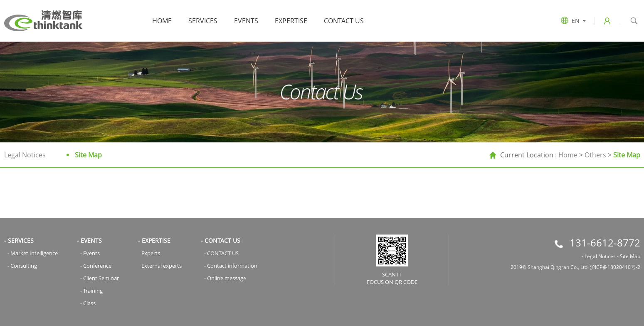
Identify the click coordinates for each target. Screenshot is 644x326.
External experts (162, 266)
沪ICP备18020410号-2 (615, 267)
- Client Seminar (100, 278)
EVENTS (246, 21)
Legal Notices (25, 155)
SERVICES (203, 21)
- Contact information (231, 266)
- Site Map (629, 256)
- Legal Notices (599, 256)
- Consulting (22, 266)
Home (162, 21)
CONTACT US (344, 21)
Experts (151, 253)
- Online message (225, 278)
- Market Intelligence (33, 253)
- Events (90, 253)
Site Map (88, 155)
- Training (91, 291)
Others (595, 155)
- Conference (96, 266)
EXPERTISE (291, 21)
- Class (88, 303)
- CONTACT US (221, 253)
